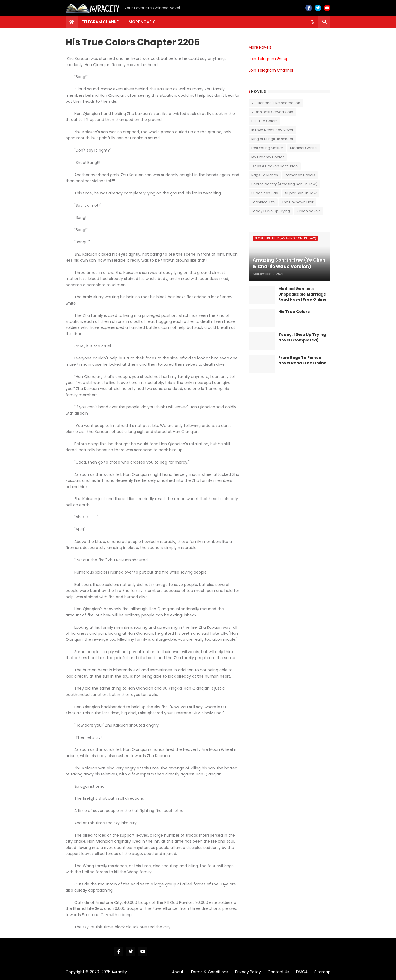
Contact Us (278, 972)
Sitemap (322, 972)
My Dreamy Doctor (268, 157)
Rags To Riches (265, 175)
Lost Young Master (267, 148)
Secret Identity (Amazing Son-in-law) (284, 184)
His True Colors (265, 121)
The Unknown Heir (298, 202)
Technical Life (263, 202)
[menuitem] (72, 22)
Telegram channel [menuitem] (101, 22)
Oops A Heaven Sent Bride (275, 166)
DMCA (302, 972)
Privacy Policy (248, 972)
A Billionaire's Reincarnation (276, 103)
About (178, 972)
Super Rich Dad (265, 193)
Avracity (119, 972)
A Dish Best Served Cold (272, 112)
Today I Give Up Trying (271, 211)
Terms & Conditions (209, 972)
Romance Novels (300, 175)
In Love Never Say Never (272, 130)
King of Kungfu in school (272, 139)
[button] (312, 22)
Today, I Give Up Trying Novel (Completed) (302, 337)
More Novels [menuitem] (142, 22)
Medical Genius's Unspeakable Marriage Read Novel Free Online (302, 294)
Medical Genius (304, 148)
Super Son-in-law (301, 193)
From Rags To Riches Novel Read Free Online (302, 360)
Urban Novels (309, 211)
